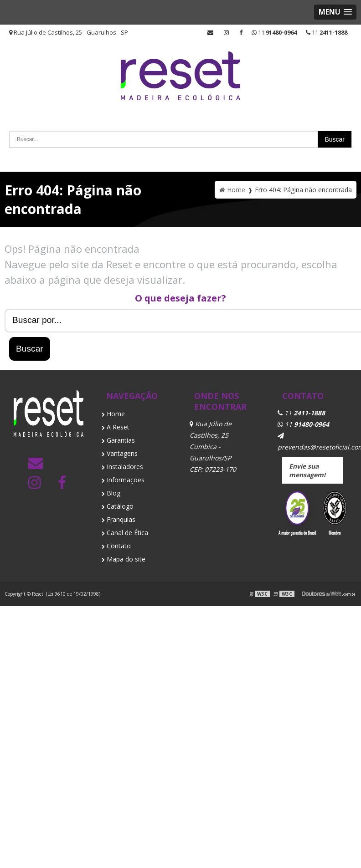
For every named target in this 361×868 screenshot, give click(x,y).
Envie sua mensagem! (307, 470)
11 (327, 32)
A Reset (116, 427)
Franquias (119, 519)
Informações (123, 480)
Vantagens (120, 453)
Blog (111, 493)
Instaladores (122, 467)
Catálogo (118, 506)
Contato (116, 546)
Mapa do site (124, 559)
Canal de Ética (125, 533)
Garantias (118, 440)
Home (113, 414)
